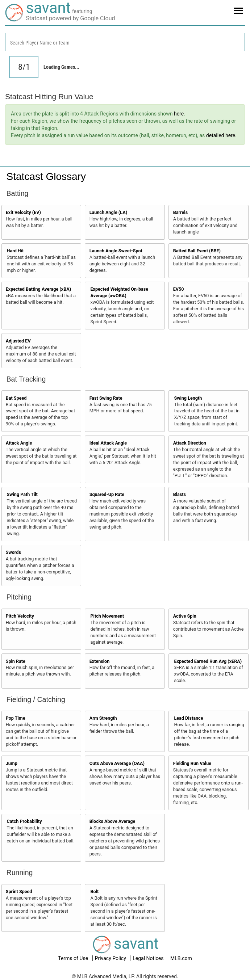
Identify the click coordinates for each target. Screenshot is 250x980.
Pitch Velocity (20, 616)
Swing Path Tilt (22, 494)
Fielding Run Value (192, 763)
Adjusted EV (18, 341)
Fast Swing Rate (106, 398)
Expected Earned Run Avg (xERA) (208, 661)
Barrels (181, 212)
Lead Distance (188, 718)
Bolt (94, 891)
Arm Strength (103, 718)
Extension (100, 661)
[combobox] (125, 42)
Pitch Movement (107, 616)
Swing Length (188, 398)
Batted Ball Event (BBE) (197, 251)
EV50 (179, 289)
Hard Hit (15, 251)
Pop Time (16, 718)
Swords (13, 552)
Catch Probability (24, 821)
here (179, 114)
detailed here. (221, 135)
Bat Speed (16, 398)
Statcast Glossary (46, 176)
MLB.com (181, 958)
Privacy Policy (111, 958)
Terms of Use (74, 958)
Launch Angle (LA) (108, 212)
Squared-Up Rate (107, 494)
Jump (12, 763)
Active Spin (185, 616)
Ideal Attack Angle (108, 443)
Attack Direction (190, 443)
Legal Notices (149, 958)
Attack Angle (19, 443)
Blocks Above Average (112, 821)
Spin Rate (16, 661)
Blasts (180, 494)
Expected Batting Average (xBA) (39, 289)
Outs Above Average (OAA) (117, 763)
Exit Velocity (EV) (23, 212)
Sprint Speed (19, 891)
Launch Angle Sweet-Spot (116, 251)
